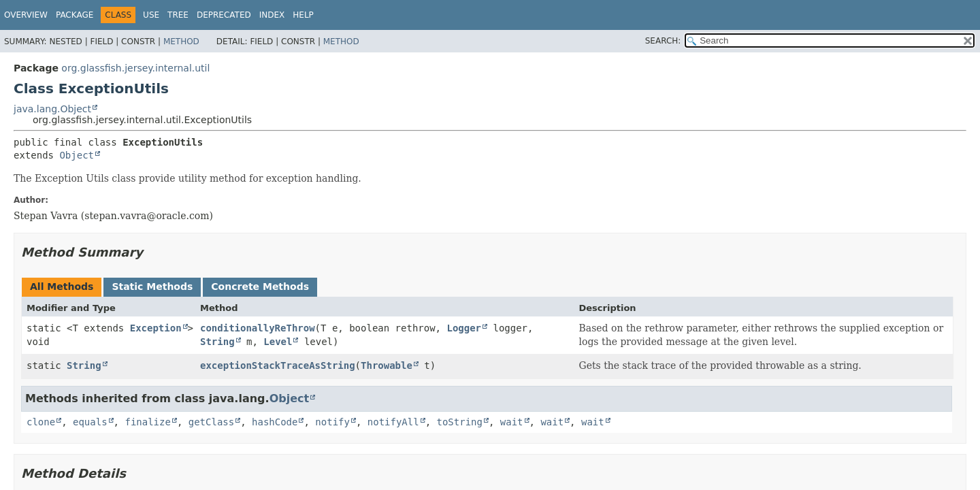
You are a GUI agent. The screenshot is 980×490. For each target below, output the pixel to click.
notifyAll (393, 422)
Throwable (387, 365)
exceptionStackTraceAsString (278, 365)
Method (181, 42)
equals (90, 422)
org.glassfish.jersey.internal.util (135, 68)
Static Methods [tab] (152, 287)
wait (512, 422)
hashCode (275, 422)
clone (41, 422)
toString (460, 422)
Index (272, 15)
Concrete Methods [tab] (260, 287)
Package (75, 15)
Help (303, 15)
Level (278, 342)
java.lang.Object (52, 109)
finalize (147, 422)
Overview (26, 15)
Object (77, 155)
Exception (156, 328)
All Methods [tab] (62, 287)
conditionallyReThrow (258, 328)
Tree (178, 15)
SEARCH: (663, 41)
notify (332, 422)
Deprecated (224, 15)
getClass (211, 422)
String (217, 342)
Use (151, 15)
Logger (464, 328)
